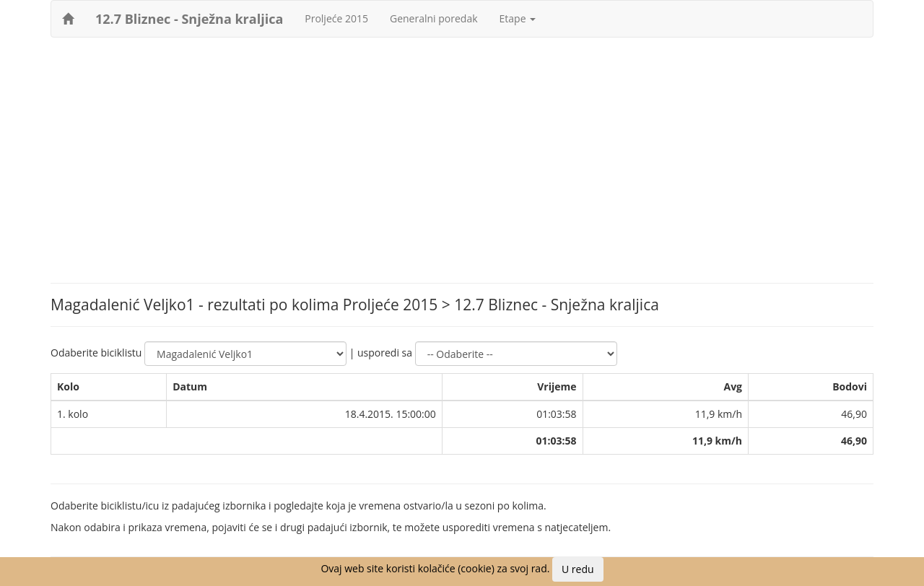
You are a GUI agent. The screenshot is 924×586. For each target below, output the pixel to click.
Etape (518, 18)
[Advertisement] (462, 153)
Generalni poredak (434, 18)
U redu (578, 569)
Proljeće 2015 (336, 18)
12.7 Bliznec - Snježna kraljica (189, 19)
